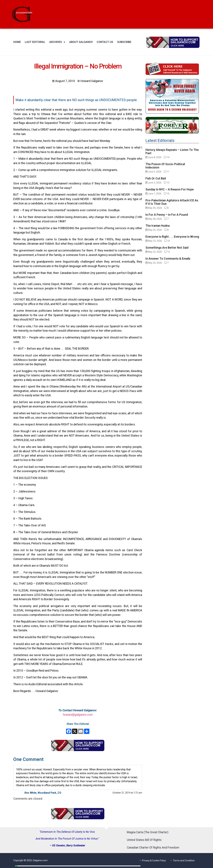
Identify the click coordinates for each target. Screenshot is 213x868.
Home (17, 42)
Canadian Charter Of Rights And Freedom (153, 848)
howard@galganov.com (78, 715)
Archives (57, 42)
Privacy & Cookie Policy (154, 861)
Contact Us (105, 42)
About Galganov (81, 42)
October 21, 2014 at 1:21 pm (127, 793)
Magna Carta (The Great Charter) (148, 832)
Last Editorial (35, 42)
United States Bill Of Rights (144, 840)
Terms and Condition (184, 861)
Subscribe (124, 42)
